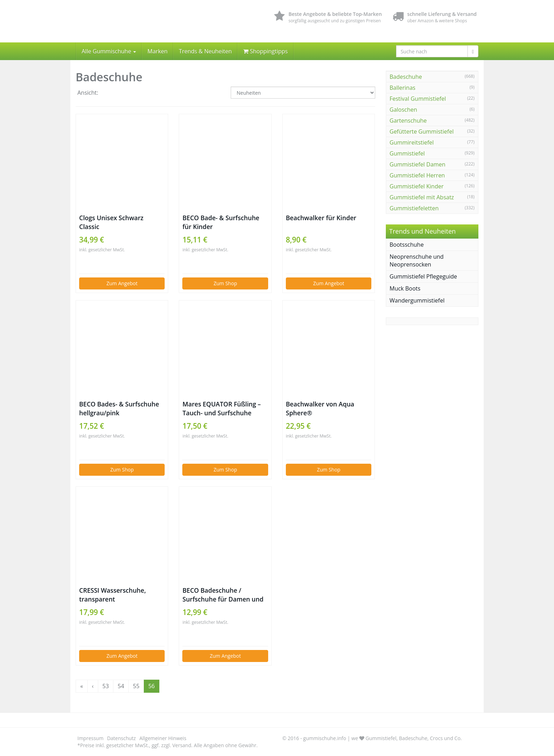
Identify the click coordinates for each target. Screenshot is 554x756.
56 (152, 686)
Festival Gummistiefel (418, 99)
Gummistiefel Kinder (417, 186)
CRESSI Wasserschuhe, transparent (113, 595)
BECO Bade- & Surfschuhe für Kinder (221, 222)
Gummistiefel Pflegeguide (423, 276)
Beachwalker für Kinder (321, 218)
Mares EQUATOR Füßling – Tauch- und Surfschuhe (222, 408)
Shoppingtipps (265, 51)
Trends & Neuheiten (205, 51)
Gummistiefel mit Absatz (422, 197)
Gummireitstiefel (412, 142)
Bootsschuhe (407, 245)
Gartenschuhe (408, 121)
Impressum (90, 738)
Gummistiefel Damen (418, 164)
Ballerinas (403, 88)
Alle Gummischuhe (109, 51)
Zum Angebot (122, 283)
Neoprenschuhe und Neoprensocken (417, 261)
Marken (157, 51)
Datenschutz (121, 738)
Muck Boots (405, 288)
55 (136, 686)
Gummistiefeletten (414, 208)
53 (106, 686)
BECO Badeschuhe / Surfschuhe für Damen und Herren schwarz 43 (223, 595)
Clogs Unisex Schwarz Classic (111, 222)
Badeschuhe (406, 77)
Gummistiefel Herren (417, 175)
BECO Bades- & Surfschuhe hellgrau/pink (119, 408)
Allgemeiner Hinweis (163, 738)
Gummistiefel (407, 153)
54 (121, 686)
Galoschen (403, 110)
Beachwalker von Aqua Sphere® (320, 408)
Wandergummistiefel (417, 300)
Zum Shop (225, 283)
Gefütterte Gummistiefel (422, 131)
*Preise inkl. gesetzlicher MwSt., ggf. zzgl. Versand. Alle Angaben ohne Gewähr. (167, 745)
